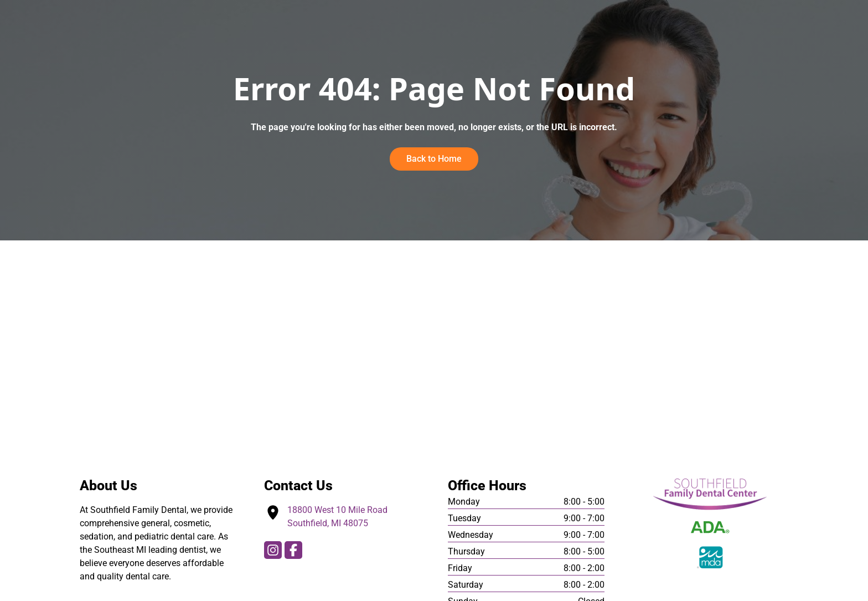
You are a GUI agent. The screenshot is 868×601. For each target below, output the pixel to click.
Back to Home (434, 159)
